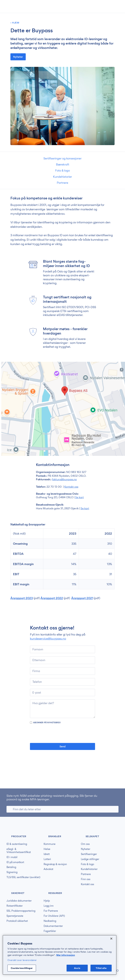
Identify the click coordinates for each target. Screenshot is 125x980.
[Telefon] (62, 682)
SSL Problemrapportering (21, 911)
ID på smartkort (15, 862)
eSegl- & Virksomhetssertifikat (19, 851)
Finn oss (86, 879)
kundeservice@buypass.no (48, 638)
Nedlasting (50, 921)
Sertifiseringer (89, 854)
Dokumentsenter (53, 926)
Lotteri (47, 859)
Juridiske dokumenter (19, 901)
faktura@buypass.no (64, 479)
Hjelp (47, 901)
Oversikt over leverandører (22, 960)
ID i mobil (12, 857)
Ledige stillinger (90, 859)
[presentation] (62, 733)
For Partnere (51, 911)
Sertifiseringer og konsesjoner (62, 158)
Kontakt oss (71, 487)
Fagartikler (50, 931)
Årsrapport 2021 (82, 598)
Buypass (9, 826)
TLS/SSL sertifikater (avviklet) (23, 877)
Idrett (47, 854)
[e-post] (62, 692)
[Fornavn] (62, 649)
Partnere (62, 183)
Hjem (16, 23)
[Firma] (62, 671)
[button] (101, 7)
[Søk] (62, 809)
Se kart (80, 497)
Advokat (48, 869)
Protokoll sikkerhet (17, 921)
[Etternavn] (62, 660)
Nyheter (18, 57)
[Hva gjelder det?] (62, 709)
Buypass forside (17, 6)
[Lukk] (111, 939)
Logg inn (49, 906)
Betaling (11, 867)
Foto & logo (62, 170)
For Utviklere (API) (54, 916)
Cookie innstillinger (22, 968)
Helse (47, 849)
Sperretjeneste (15, 916)
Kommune (50, 844)
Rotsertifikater (15, 906)
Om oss (85, 844)
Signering (12, 872)
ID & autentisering (17, 844)
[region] (60, 955)
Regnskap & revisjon (55, 864)
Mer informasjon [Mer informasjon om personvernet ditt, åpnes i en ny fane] (66, 955)
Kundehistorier (62, 177)
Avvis (77, 968)
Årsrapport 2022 (52, 598)
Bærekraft (63, 164)
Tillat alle (101, 968)
